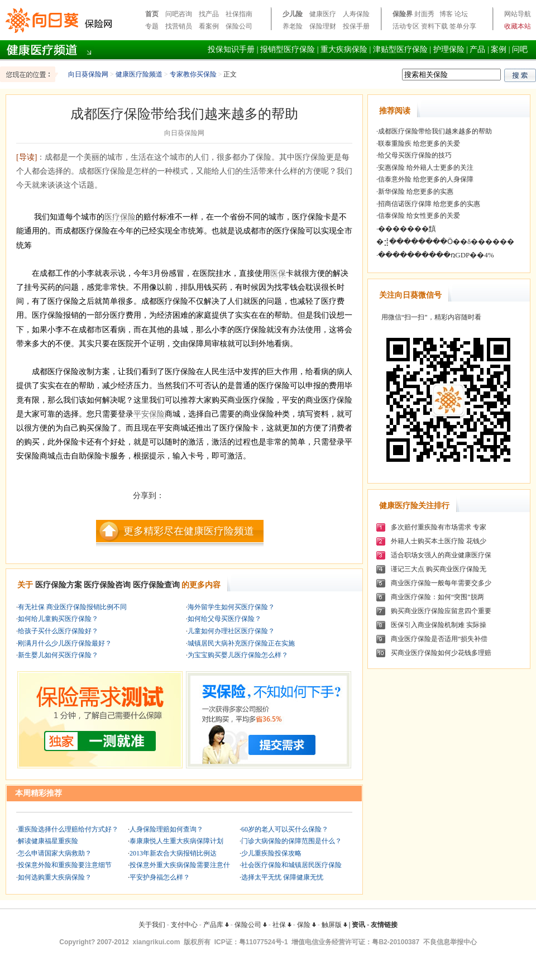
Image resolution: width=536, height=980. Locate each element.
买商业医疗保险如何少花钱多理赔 (441, 653)
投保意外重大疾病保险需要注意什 (180, 865)
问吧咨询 (179, 14)
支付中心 (184, 925)
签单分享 (463, 26)
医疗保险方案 (59, 585)
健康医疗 (323, 14)
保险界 (403, 14)
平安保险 (149, 414)
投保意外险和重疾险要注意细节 (65, 865)
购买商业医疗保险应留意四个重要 (441, 611)
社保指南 (239, 14)
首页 (152, 14)
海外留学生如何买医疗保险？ (231, 607)
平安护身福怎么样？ (160, 877)
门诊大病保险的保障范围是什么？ (291, 841)
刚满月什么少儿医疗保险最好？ (65, 643)
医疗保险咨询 (107, 585)
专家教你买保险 (193, 74)
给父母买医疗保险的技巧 (415, 155)
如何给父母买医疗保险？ (224, 619)
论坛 (461, 14)
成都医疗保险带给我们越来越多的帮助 (435, 131)
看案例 (209, 26)
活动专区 (406, 26)
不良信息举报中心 (450, 942)
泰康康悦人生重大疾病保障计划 (176, 841)
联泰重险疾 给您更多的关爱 (419, 144)
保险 (307, 925)
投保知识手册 (231, 49)
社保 (282, 925)
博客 (446, 14)
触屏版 (334, 925)
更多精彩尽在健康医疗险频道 (189, 531)
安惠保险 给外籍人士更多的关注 (426, 168)
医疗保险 (120, 217)
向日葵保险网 (88, 74)
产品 (477, 49)
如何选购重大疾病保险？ (55, 877)
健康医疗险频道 (139, 74)
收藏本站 (518, 26)
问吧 (520, 49)
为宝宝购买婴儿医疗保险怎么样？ (238, 655)
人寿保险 (356, 14)
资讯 (358, 925)
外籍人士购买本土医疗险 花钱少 (439, 541)
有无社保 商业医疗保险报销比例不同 (72, 607)
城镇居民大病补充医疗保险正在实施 (241, 643)
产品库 (216, 925)
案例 (499, 49)
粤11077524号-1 (264, 942)
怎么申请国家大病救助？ (55, 853)
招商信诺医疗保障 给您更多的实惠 (429, 204)
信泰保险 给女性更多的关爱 (419, 216)
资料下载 (434, 26)
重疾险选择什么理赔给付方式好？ (68, 829)
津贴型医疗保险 (400, 49)
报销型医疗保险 (288, 49)
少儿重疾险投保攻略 (271, 853)
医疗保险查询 (156, 585)
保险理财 (323, 26)
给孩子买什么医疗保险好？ (58, 631)
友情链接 (384, 925)
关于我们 (152, 925)
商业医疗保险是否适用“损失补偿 (439, 639)
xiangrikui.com (157, 942)
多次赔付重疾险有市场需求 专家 (439, 527)
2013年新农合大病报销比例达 (173, 853)
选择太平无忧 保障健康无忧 (282, 877)
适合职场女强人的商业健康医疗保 (441, 555)
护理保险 (449, 49)
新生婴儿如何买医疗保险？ (58, 655)
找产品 (209, 14)
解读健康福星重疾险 (48, 841)
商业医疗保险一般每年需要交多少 (441, 583)
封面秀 (424, 14)
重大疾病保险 (344, 49)
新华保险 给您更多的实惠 (416, 192)
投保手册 (356, 26)
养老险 (293, 26)
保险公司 (239, 26)
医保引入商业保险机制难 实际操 (439, 625)
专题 (152, 26)
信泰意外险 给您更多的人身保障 (426, 179)
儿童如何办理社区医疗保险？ (231, 631)
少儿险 (293, 14)
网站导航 (518, 14)
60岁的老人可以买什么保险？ (285, 829)
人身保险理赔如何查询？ (166, 829)
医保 (278, 273)
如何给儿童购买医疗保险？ (58, 619)
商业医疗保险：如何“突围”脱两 (437, 597)
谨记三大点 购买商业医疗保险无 (439, 569)
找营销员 (179, 26)
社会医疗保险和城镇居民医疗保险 (291, 865)
